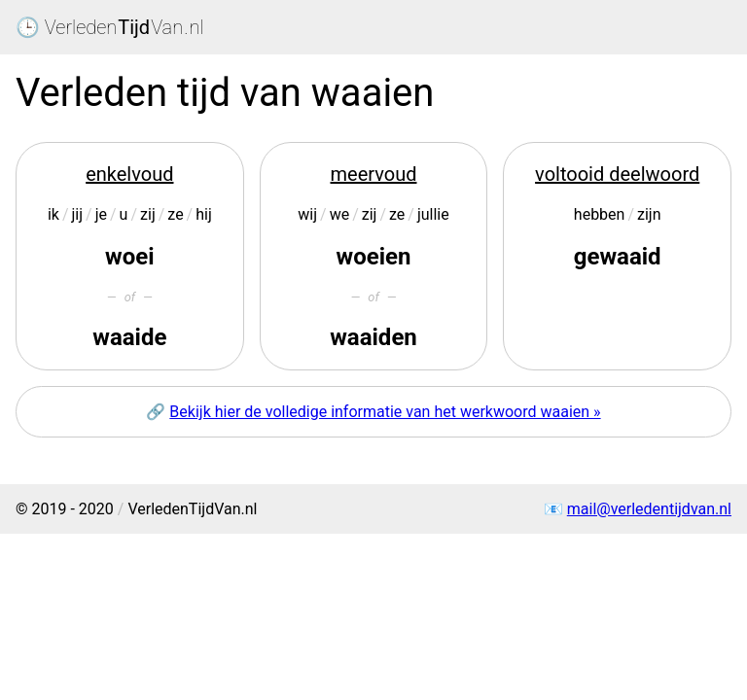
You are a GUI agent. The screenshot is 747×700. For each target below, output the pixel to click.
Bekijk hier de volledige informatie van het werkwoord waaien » (385, 412)
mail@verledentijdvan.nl (649, 509)
